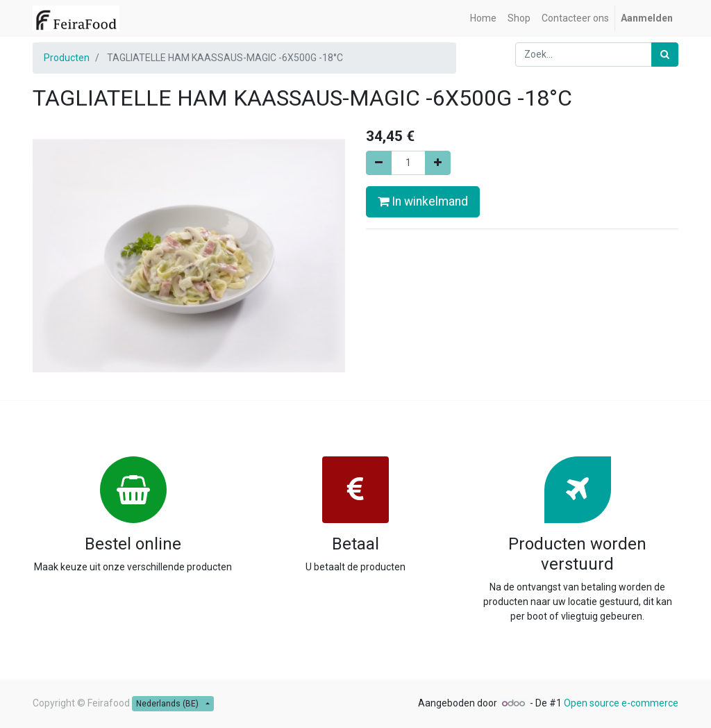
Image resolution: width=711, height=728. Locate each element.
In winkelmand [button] (423, 201)
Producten (67, 58)
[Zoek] (665, 55)
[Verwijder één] (379, 163)
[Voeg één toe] (438, 163)
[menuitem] (483, 18)
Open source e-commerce (621, 703)
